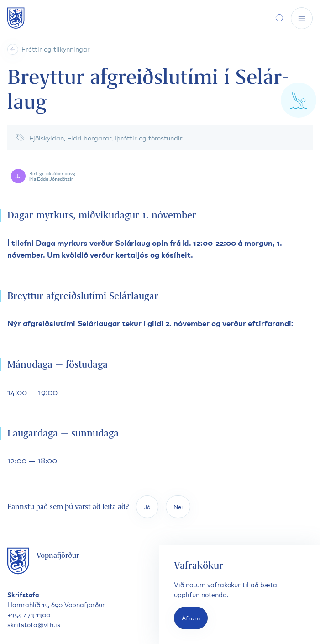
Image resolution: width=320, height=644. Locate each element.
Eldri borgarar (89, 138)
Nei (178, 506)
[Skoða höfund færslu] (162, 176)
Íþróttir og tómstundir (149, 138)
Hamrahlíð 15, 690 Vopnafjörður (56, 604)
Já (147, 506)
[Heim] (13, 49)
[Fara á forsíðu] (16, 18)
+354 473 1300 (29, 614)
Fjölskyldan (47, 138)
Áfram (191, 618)
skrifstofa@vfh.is (34, 624)
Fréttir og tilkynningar (56, 49)
